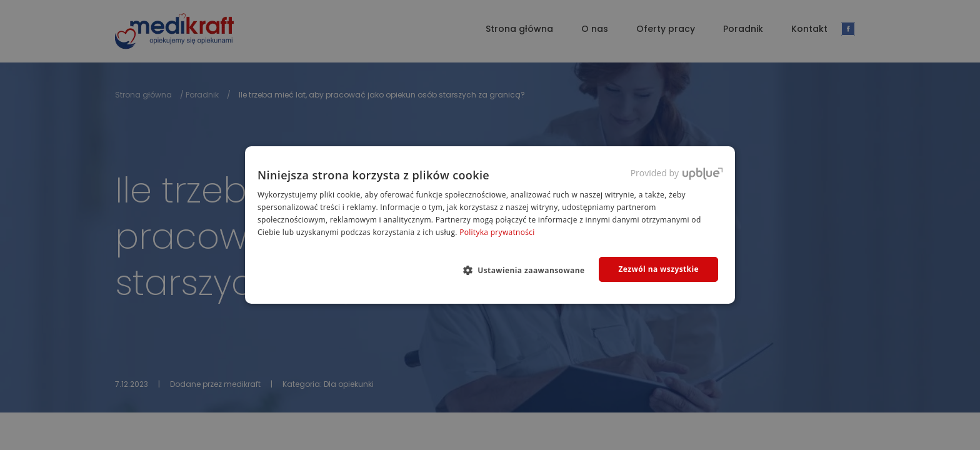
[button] (529, 270)
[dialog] (490, 225)
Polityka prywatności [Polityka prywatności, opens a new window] (497, 232)
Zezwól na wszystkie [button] (658, 269)
